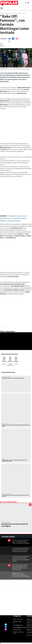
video (4, 459)
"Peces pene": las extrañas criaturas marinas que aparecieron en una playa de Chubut (21, 559)
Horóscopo (21, 632)
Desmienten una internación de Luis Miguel (13, 378)
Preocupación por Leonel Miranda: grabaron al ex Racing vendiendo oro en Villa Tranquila (20, 567)
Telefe (16, 364)
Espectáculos (17, 627)
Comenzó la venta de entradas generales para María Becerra (16, 496)
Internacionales (22, 627)
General (15, 630)
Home (15, 619)
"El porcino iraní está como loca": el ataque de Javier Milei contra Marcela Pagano (21, 542)
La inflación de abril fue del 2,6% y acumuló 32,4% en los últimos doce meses (20, 550)
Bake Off (4, 364)
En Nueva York (6, 377)
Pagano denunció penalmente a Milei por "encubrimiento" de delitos (21, 575)
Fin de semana (6, 424)
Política (20, 622)
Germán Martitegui (10, 365)
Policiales (16, 625)
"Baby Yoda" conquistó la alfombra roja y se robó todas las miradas (15, 461)
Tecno (19, 630)
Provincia (20, 619)
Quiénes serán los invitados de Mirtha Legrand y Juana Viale (16, 426)
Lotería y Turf (15, 633)
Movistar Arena (6, 494)
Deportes (20, 625)
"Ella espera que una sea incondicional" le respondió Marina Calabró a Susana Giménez (13, 218)
